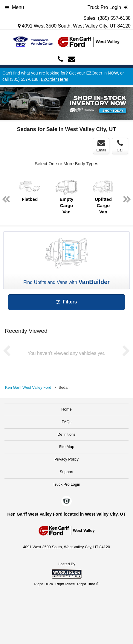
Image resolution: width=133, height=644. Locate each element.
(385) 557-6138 (114, 18)
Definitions (66, 434)
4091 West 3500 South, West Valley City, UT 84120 (74, 26)
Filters (66, 302)
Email (101, 146)
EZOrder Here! (54, 79)
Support (67, 472)
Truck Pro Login (66, 484)
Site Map (66, 447)
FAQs (66, 422)
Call (120, 146)
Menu (14, 7)
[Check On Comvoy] (66, 502)
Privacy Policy (66, 459)
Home (66, 409)
